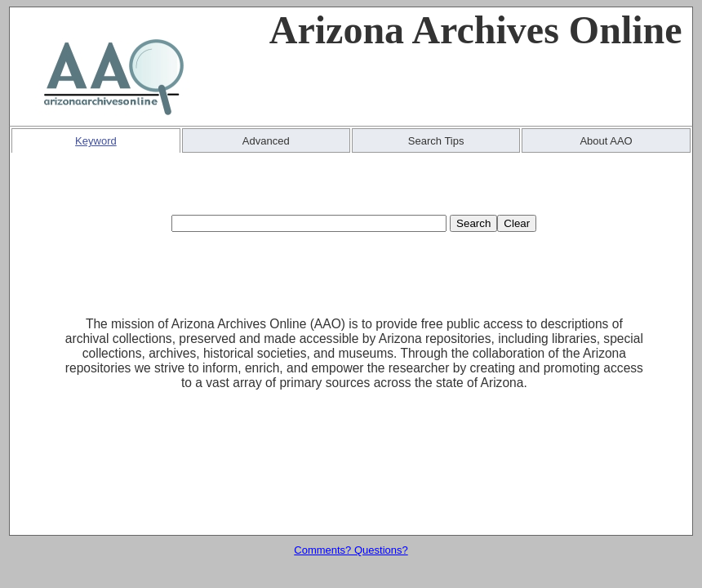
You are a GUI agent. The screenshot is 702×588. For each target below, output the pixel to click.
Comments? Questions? (351, 550)
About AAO (606, 141)
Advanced (266, 141)
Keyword (96, 141)
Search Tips (436, 141)
